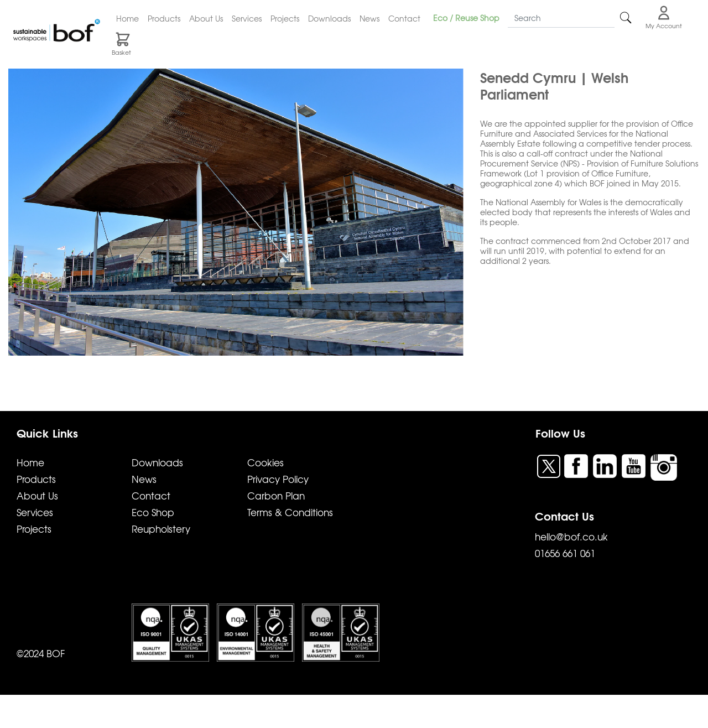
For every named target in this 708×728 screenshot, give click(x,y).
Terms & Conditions (290, 512)
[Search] (561, 18)
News (369, 18)
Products (164, 18)
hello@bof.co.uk (571, 536)
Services (247, 18)
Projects (285, 18)
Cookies (265, 462)
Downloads (329, 18)
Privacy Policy (278, 479)
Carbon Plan (276, 495)
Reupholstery (161, 529)
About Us (206, 18)
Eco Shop (153, 512)
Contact (404, 18)
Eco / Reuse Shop (466, 18)
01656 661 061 (565, 553)
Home (127, 18)
